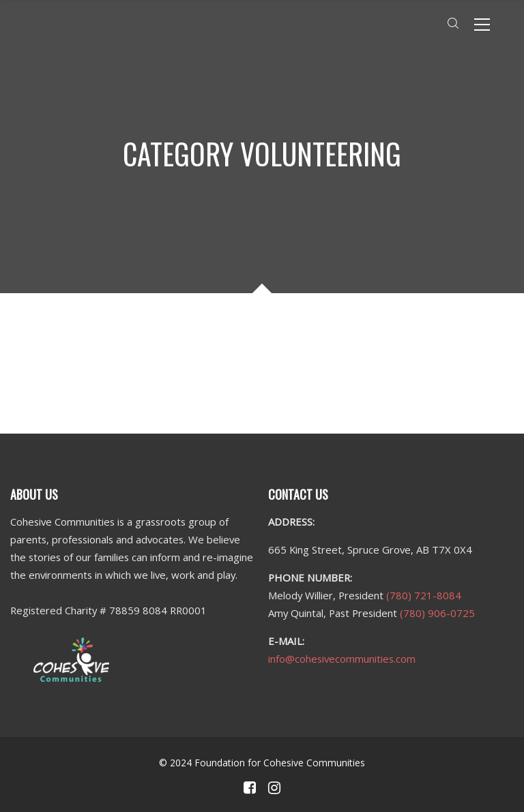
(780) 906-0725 (437, 613)
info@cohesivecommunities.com (342, 659)
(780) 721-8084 (424, 595)
